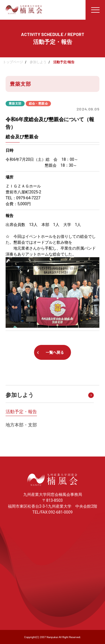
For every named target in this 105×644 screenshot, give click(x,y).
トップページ (13, 62)
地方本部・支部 (21, 425)
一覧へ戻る (55, 352)
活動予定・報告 (21, 412)
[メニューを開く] (95, 10)
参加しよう (38, 62)
